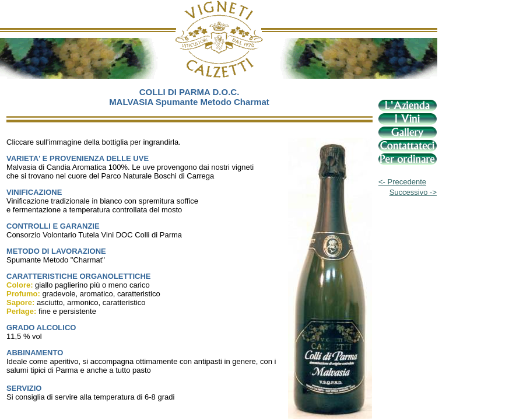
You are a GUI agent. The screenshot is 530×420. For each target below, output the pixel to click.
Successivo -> (413, 192)
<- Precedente (402, 182)
